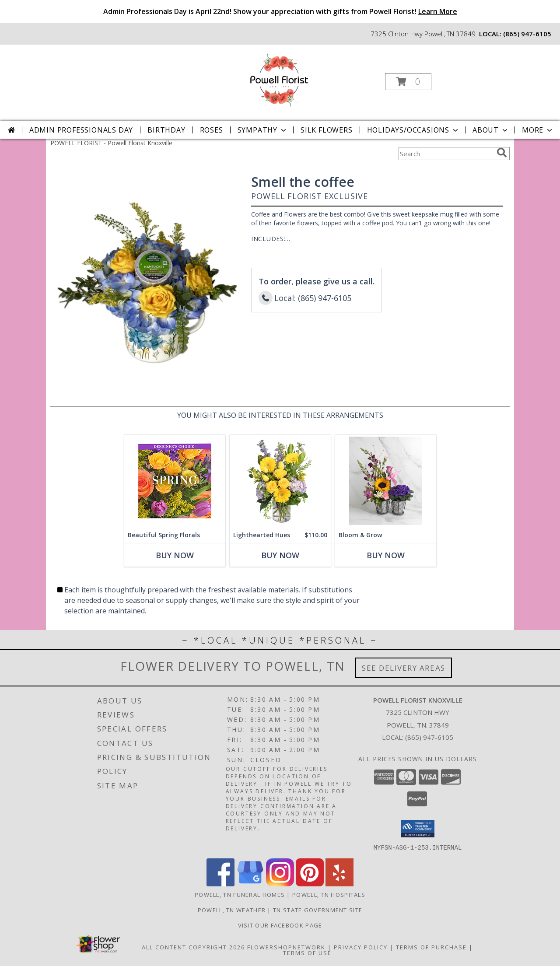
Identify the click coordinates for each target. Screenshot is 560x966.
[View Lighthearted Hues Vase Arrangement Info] (280, 481)
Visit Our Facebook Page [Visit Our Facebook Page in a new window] (280, 925)
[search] (502, 153)
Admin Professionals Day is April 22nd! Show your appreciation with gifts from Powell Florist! (280, 11)
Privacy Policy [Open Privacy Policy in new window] (361, 947)
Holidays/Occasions (413, 130)
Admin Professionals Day (81, 130)
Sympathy (263, 130)
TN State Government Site (318, 910)
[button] (408, 82)
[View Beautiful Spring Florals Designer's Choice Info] (175, 481)
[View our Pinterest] (310, 884)
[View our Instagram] (280, 884)
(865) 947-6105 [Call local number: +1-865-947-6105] (527, 34)
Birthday (166, 130)
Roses (212, 130)
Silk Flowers (327, 130)
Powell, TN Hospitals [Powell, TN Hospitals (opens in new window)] (329, 894)
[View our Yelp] (339, 884)
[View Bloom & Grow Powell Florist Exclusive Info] (386, 481)
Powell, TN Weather (232, 910)
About (491, 130)
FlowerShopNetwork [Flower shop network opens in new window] (286, 947)
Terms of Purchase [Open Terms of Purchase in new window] (431, 947)
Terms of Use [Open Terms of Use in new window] (307, 952)
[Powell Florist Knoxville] (279, 79)
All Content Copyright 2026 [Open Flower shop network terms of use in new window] (193, 947)
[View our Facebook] (220, 884)
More (538, 130)
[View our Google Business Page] (250, 884)
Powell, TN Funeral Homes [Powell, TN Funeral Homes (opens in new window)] (240, 894)
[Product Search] (446, 154)
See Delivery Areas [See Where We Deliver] (404, 668)
